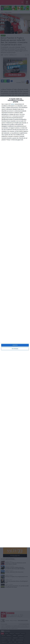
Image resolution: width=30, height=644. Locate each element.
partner (13, 104)
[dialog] (15, 322)
